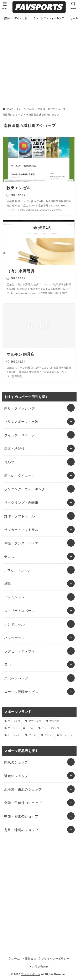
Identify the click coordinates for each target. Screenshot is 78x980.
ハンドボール (14, 624)
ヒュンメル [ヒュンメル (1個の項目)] (14, 735)
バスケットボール (18, 570)
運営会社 (30, 959)
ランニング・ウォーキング (25, 489)
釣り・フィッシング (20, 408)
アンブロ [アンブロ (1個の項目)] (54, 721)
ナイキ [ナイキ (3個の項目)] (30, 728)
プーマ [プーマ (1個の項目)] (32, 735)
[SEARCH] (73, 5)
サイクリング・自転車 (21, 503)
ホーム (16, 959)
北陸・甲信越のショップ (23, 803)
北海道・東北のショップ (23, 789)
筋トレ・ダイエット (20, 476)
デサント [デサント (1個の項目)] (13, 728)
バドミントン (14, 597)
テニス (9, 557)
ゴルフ (9, 462)
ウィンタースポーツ (20, 435)
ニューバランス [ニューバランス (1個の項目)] (51, 728)
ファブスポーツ (31, 974)
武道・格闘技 (14, 448)
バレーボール (14, 638)
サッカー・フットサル (21, 530)
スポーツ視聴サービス (21, 692)
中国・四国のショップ (21, 816)
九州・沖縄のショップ (21, 830)
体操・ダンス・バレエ (21, 543)
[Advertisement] (39, 66)
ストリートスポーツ (20, 611)
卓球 (8, 584)
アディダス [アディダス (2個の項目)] (35, 721)
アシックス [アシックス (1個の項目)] (14, 721)
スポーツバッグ (16, 678)
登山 (8, 665)
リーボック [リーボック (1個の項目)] (66, 735)
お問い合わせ (40, 967)
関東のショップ (16, 762)
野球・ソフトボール (20, 516)
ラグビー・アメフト (20, 651)
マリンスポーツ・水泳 (21, 422)
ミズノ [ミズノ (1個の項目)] (48, 735)
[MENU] (5, 5)
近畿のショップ (16, 776)
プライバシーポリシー (55, 959)
